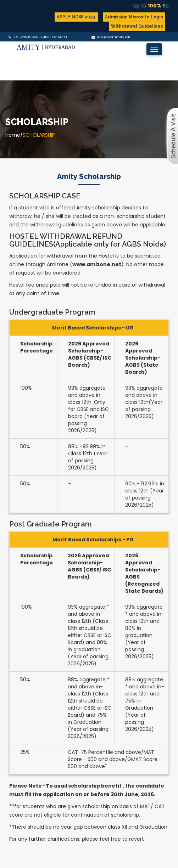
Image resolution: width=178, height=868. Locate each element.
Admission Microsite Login (134, 17)
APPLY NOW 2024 (76, 17)
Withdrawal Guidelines (137, 26)
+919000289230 (54, 37)
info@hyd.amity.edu (114, 37)
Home (13, 135)
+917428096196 (26, 37)
